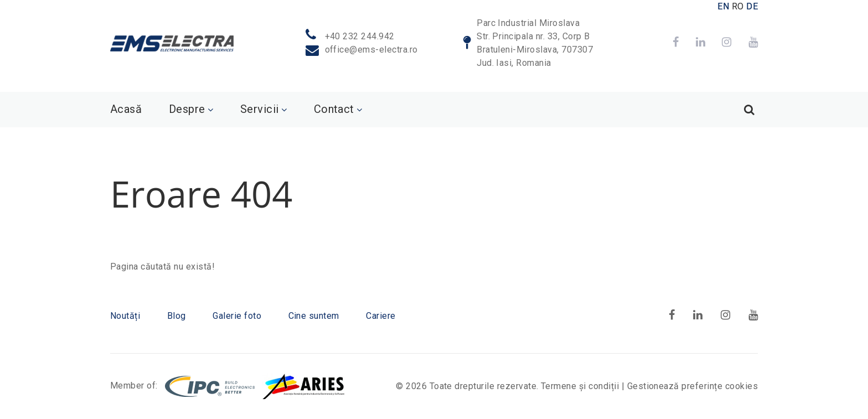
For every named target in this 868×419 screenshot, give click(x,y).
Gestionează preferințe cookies (693, 386)
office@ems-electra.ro (371, 50)
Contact (334, 109)
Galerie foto (237, 316)
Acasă (126, 109)
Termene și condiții (580, 386)
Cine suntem (314, 316)
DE (752, 6)
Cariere (381, 316)
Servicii (260, 109)
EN (723, 6)
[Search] (749, 110)
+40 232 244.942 (360, 36)
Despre (187, 109)
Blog (177, 316)
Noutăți (125, 316)
